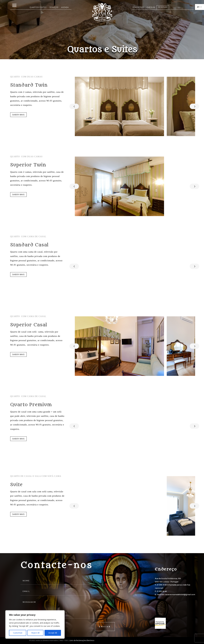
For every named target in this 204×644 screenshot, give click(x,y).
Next (194, 106)
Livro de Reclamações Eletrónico (82, 640)
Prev (74, 106)
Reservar (163, 7)
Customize (18, 633)
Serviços (42, 7)
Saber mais (18, 115)
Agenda (53, 7)
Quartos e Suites (27, 7)
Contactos (138, 7)
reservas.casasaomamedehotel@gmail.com (176, 595)
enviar (105, 627)
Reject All (35, 633)
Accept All (53, 633)
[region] (35, 624)
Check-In (151, 7)
